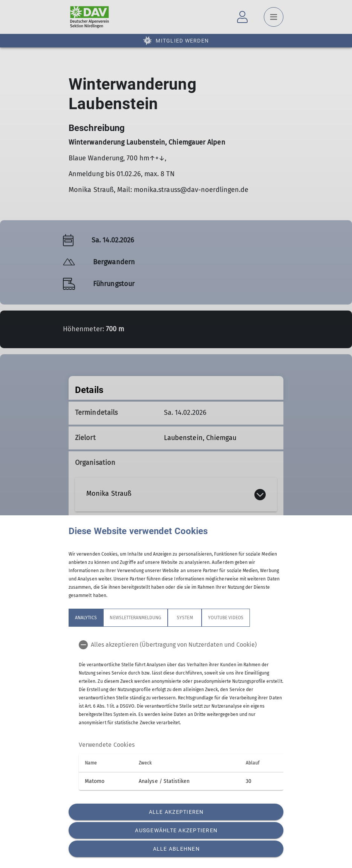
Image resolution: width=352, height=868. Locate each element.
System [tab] (185, 618)
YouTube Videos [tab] (226, 618)
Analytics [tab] (86, 618)
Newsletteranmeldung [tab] (135, 618)
